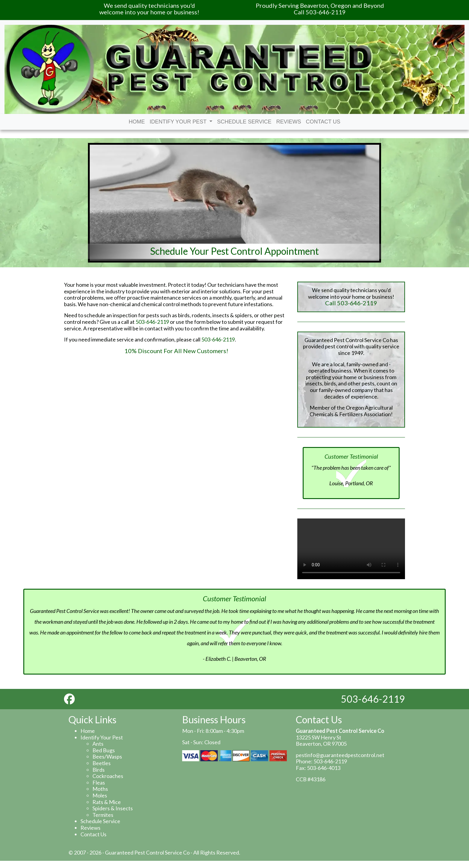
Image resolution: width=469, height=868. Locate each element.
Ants (98, 744)
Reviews (289, 122)
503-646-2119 (152, 322)
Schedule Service (244, 122)
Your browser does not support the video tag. (351, 549)
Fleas (99, 782)
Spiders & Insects (113, 808)
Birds (99, 770)
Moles (100, 795)
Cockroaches (108, 776)
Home (137, 122)
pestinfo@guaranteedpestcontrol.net (340, 755)
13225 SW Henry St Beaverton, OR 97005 (321, 741)
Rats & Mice (107, 802)
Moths (100, 789)
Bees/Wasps (107, 756)
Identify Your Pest (181, 122)
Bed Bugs (104, 750)
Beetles (102, 763)
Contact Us (323, 122)
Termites (103, 815)
